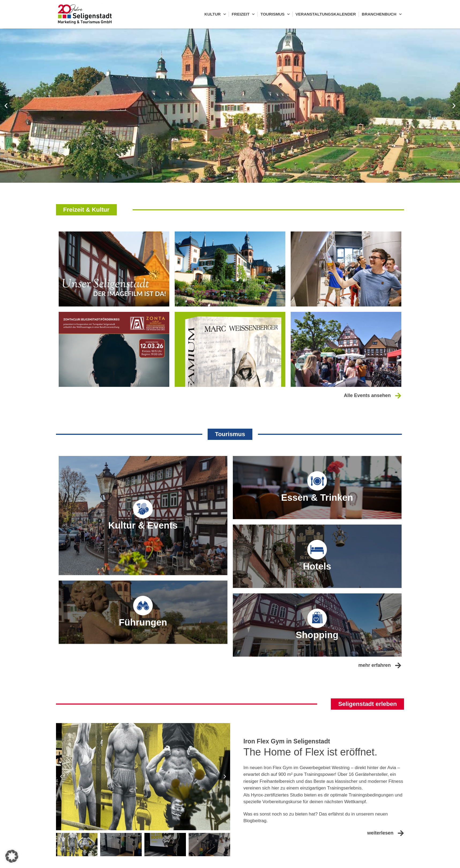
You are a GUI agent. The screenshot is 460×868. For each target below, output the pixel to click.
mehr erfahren (374, 694)
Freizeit (243, 14)
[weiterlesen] (401, 862)
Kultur (215, 14)
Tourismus (275, 14)
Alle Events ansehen (367, 396)
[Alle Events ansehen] (398, 396)
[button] (6, 106)
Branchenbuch (382, 14)
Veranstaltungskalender (326, 14)
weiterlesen (380, 862)
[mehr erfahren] (398, 694)
